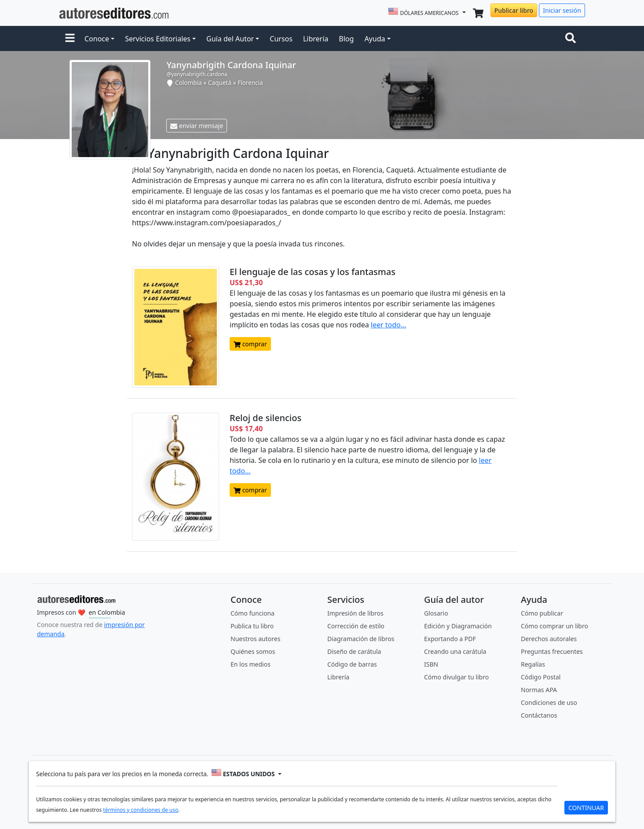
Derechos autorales (549, 639)
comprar (250, 344)
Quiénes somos (253, 651)
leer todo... (389, 325)
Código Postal (541, 677)
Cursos (281, 39)
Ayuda (375, 39)
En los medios (251, 664)
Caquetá (220, 83)
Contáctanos (539, 715)
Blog (346, 39)
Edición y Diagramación (458, 626)
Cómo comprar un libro (554, 626)
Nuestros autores (255, 639)
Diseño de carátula (354, 651)
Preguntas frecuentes (552, 651)
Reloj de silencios (265, 418)
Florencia (250, 83)
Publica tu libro (252, 626)
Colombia (188, 83)
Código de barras (352, 664)
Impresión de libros (355, 613)
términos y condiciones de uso (141, 810)
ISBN (431, 664)
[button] (70, 39)
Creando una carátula (455, 651)
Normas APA (539, 690)
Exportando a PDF (450, 639)
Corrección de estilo (356, 626)
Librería (316, 39)
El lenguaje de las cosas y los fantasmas (313, 272)
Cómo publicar (542, 613)
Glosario (436, 613)
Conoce (97, 39)
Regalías (533, 664)
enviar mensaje (197, 126)
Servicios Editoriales (158, 39)
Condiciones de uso (549, 702)
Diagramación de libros (361, 639)
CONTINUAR (586, 808)
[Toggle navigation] (572, 39)
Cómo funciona (252, 613)
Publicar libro (514, 10)
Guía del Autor (230, 39)
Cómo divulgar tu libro (456, 677)
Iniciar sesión (562, 10)
